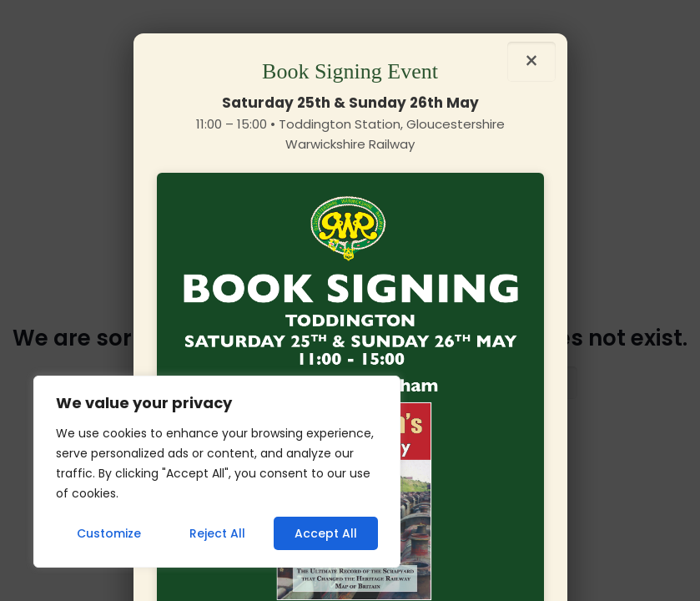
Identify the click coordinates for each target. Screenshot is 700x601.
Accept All (326, 533)
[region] (217, 472)
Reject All (217, 533)
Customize (109, 533)
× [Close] (531, 61)
